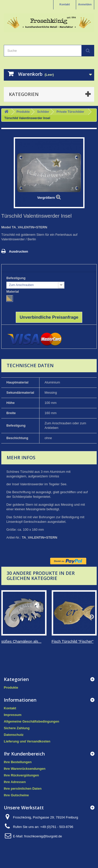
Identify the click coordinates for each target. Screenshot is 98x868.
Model (6, 227)
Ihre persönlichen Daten (23, 789)
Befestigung (16, 278)
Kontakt (65, 4)
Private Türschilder (70, 112)
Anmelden (85, 4)
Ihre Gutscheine (16, 795)
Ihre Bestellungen (18, 762)
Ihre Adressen (15, 782)
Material (13, 292)
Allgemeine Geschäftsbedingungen (31, 721)
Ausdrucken (18, 251)
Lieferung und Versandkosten (27, 741)
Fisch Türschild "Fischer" (73, 641)
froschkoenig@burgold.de (43, 836)
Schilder (43, 112)
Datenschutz (14, 735)
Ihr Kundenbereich (24, 754)
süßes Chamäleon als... (21, 641)
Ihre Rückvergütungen (21, 775)
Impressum (13, 715)
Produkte (23, 112)
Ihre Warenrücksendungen (25, 769)
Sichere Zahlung (17, 728)
